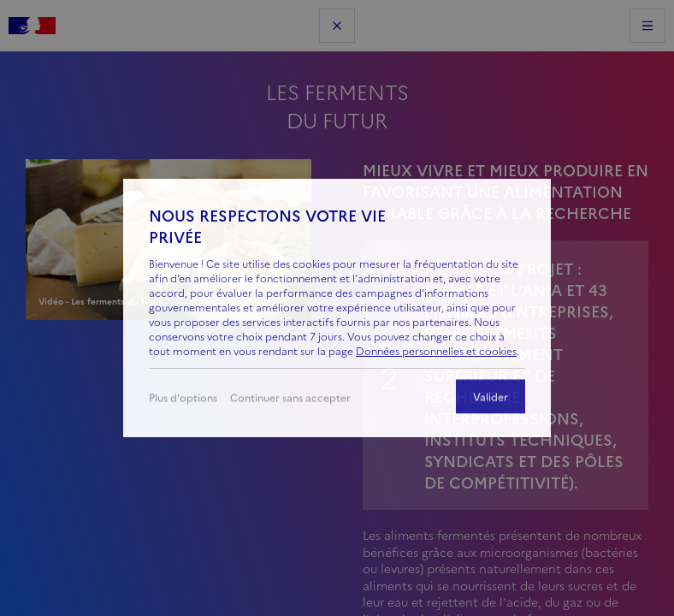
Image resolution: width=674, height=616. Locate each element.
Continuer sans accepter (290, 401)
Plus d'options (183, 401)
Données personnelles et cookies (436, 351)
